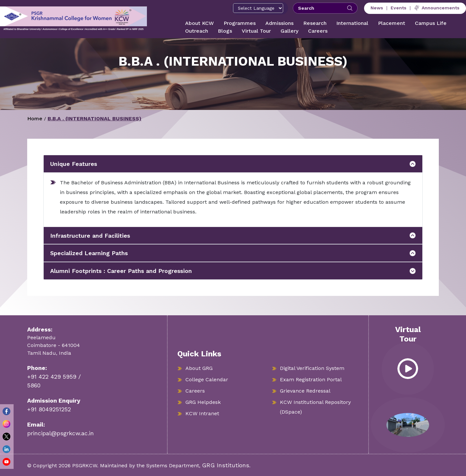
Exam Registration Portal (311, 379)
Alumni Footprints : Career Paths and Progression (121, 271)
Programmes (240, 23)
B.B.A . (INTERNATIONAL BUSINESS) (94, 119)
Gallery (289, 31)
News (377, 8)
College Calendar (207, 379)
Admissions (279, 23)
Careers (318, 31)
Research (315, 23)
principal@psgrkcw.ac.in (61, 433)
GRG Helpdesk (203, 402)
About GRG (199, 368)
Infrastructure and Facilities (90, 236)
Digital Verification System (312, 368)
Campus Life (431, 23)
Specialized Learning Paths (89, 253)
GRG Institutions (226, 465)
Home (35, 119)
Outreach (197, 31)
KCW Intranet (202, 413)
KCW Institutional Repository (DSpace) (315, 407)
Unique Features (74, 164)
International (352, 23)
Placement (392, 23)
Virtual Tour (256, 31)
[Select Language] (258, 8)
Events (399, 8)
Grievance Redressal (305, 391)
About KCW (200, 23)
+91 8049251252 (49, 409)
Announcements (437, 8)
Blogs (225, 31)
